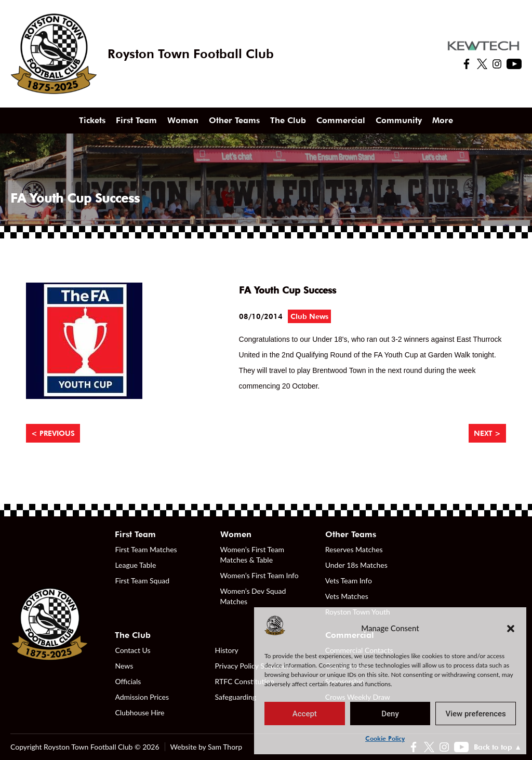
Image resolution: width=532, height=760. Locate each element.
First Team (136, 120)
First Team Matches (146, 549)
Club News (309, 316)
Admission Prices (142, 697)
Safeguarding (236, 697)
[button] (511, 628)
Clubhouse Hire (139, 712)
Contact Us (132, 650)
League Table (135, 565)
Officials (128, 681)
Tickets (92, 120)
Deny (390, 714)
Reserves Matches (354, 549)
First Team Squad (142, 581)
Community (399, 120)
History (227, 650)
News (124, 666)
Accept (305, 714)
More (443, 120)
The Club (288, 120)
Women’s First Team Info (260, 575)
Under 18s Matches (356, 565)
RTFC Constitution (245, 681)
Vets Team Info (349, 581)
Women (183, 120)
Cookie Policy (385, 738)
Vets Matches (347, 596)
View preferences (476, 714)
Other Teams (234, 120)
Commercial (341, 120)
